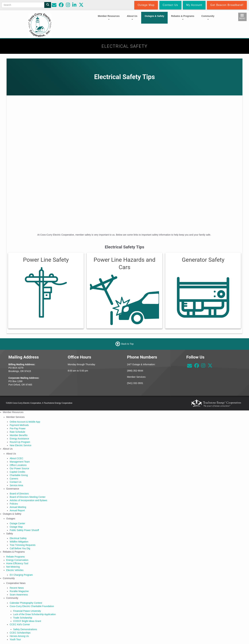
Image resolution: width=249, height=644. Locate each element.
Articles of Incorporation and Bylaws (28, 500)
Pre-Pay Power (18, 428)
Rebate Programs (15, 557)
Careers (14, 479)
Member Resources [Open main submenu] (109, 17)
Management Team (20, 462)
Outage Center (17, 523)
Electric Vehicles (15, 570)
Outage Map (16, 527)
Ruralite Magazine (19, 591)
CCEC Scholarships (20, 633)
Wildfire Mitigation (19, 542)
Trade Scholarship (23, 618)
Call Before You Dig (20, 548)
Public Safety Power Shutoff (24, 530)
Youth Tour (15, 639)
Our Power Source (19, 468)
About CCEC (16, 458)
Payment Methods (19, 425)
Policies (14, 504)
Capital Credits (17, 472)
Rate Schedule (17, 432)
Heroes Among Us (19, 636)
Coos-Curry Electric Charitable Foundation (32, 606)
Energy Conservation (17, 560)
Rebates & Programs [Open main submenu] (183, 17)
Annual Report (17, 510)
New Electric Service (20, 445)
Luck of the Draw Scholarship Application (35, 614)
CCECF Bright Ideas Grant (27, 621)
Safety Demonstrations (25, 629)
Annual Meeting (18, 507)
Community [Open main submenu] (208, 17)
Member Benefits (19, 435)
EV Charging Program (21, 575)
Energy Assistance (19, 439)
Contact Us (15, 482)
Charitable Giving (19, 475)
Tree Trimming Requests (22, 545)
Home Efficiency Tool (17, 563)
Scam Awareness (19, 595)
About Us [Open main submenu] (132, 17)
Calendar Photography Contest (26, 603)
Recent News (17, 588)
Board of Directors (19, 494)
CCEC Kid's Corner (20, 624)
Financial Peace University (27, 611)
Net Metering (13, 567)
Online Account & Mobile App (25, 422)
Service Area (16, 485)
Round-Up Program (20, 442)
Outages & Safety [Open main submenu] (154, 17)
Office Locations (18, 465)
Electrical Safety (18, 538)
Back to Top (127, 344)
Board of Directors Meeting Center (27, 497)
